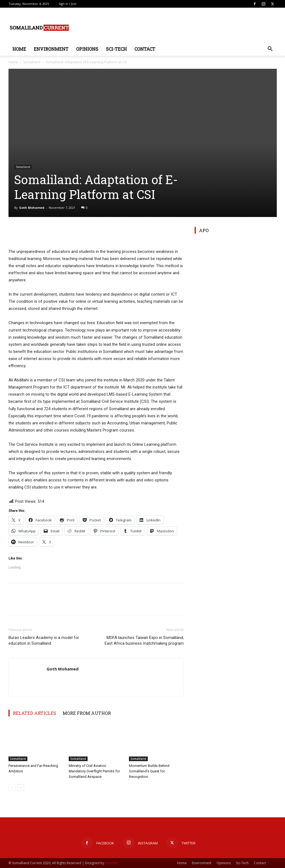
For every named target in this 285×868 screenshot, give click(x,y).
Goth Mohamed (32, 208)
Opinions (87, 49)
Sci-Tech (116, 49)
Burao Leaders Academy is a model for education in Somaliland (44, 640)
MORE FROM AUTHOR (87, 713)
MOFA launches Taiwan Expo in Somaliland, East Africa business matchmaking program (144, 640)
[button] (270, 49)
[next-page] (21, 788)
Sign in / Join (67, 4)
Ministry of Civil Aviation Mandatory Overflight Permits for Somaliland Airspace (94, 771)
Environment (51, 49)
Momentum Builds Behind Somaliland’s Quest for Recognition (149, 771)
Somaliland (32, 62)
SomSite (111, 863)
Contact (145, 49)
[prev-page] (12, 788)
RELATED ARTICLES (34, 713)
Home (19, 49)
